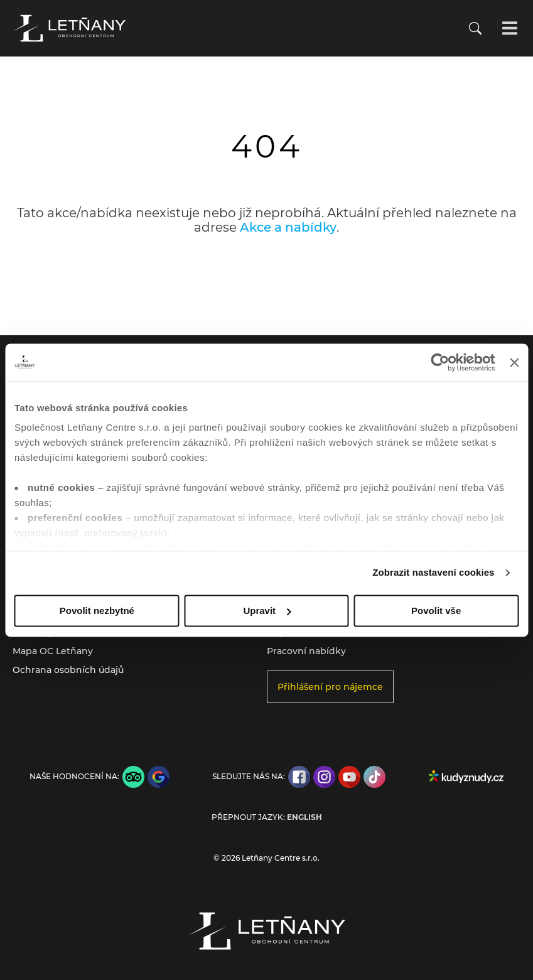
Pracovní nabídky (306, 651)
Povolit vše (436, 611)
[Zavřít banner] (514, 362)
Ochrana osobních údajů (68, 670)
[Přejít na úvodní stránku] (69, 28)
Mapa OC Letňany (53, 651)
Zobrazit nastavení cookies (433, 572)
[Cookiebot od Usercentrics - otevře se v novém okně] (440, 362)
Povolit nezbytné (97, 611)
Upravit (267, 611)
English (304, 817)
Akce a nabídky (288, 227)
